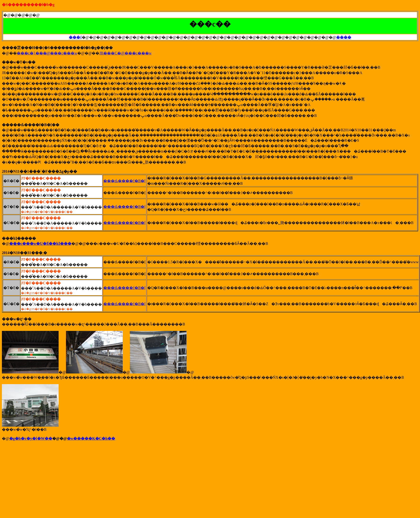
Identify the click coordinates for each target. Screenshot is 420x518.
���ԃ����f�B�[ (124, 181)
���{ (75, 37)
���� (344, 37)
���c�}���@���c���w (47, 53)
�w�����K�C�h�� (91, 438)
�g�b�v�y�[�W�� (31, 438)
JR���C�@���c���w (125, 53)
